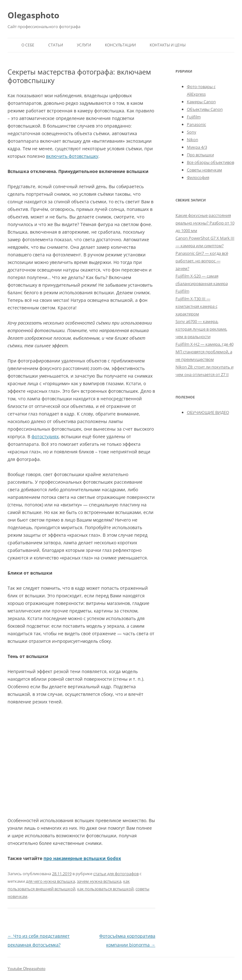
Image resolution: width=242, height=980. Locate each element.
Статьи (56, 45)
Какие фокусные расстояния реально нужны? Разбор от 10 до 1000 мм (205, 223)
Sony (192, 132)
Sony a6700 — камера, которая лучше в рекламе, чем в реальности (201, 329)
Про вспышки (200, 155)
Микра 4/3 (197, 147)
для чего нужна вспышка (50, 881)
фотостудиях (45, 436)
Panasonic (196, 124)
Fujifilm (194, 117)
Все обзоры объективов (210, 162)
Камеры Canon (201, 102)
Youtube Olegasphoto (26, 968)
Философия (198, 177)
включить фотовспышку (72, 156)
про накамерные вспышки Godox (82, 858)
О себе (28, 45)
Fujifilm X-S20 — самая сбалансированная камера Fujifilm (202, 284)
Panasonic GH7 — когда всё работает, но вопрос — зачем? (202, 261)
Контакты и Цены (168, 45)
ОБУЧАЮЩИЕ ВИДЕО (208, 412)
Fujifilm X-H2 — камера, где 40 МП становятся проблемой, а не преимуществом (205, 352)
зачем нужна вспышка (99, 881)
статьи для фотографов (116, 874)
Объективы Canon (205, 109)
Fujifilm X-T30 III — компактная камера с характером (196, 306)
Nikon (193, 140)
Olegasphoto (33, 15)
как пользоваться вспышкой (105, 889)
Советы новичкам (205, 170)
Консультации (120, 45)
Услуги (84, 45)
